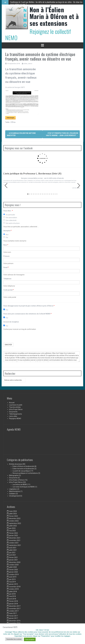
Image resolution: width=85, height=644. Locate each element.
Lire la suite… (76, 188)
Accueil (12, 403)
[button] (79, 186)
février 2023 (13, 516)
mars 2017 (13, 613)
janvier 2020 (13, 572)
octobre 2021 (14, 543)
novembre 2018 (15, 587)
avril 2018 (13, 599)
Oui (6, 237)
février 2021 (13, 557)
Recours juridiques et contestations (25, 473)
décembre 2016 (15, 621)
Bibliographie (14, 475)
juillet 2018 (13, 592)
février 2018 (13, 601)
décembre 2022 (15, 518)
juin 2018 (12, 594)
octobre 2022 (14, 521)
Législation (13, 489)
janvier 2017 (13, 618)
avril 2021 (13, 555)
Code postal (9, 290)
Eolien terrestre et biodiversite (23, 469)
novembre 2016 (15, 623)
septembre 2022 (15, 523)
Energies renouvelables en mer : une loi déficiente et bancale (42, 178)
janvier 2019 (13, 584)
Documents (13, 412)
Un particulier (9, 215)
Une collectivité (10, 220)
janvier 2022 (13, 536)
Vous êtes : (8, 211)
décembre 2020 (15, 562)
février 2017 (13, 616)
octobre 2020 (14, 565)
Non (6, 234)
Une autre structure (12, 223)
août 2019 (13, 577)
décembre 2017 (15, 606)
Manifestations (15, 491)
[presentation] (21, 336)
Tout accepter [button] (30, 639)
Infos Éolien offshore (17, 480)
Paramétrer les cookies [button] (14, 639)
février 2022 (13, 533)
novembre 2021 (15, 540)
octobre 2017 (14, 611)
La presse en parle (16, 405)
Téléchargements (16, 414)
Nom (6, 245)
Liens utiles (13, 416)
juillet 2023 (13, 514)
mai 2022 (12, 531)
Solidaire (12, 494)
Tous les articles (15, 407)
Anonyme (7, 231)
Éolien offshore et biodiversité (23, 466)
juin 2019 (12, 579)
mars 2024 (13, 511)
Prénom (6, 256)
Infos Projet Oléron (16, 409)
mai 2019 (12, 582)
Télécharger (10, 118)
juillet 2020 (13, 567)
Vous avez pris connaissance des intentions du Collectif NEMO (27, 314)
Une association (10, 217)
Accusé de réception (11, 322)
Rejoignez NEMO (15, 419)
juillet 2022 (13, 526)
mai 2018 (12, 596)
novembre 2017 (15, 609)
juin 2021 (12, 553)
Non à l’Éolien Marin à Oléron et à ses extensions (54, 16)
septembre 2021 (15, 545)
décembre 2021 (15, 538)
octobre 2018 (14, 589)
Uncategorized (14, 496)
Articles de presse (16, 464)
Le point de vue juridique (21, 471)
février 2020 (13, 570)
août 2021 (13, 548)
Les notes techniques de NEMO (24, 487)
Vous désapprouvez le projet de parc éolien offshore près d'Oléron (29, 306)
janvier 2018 (13, 604)
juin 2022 (12, 528)
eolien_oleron (28, 64)
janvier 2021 (13, 560)
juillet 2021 (13, 550)
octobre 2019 (14, 574)
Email (6, 267)
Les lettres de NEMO (20, 485)
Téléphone (7, 279)
